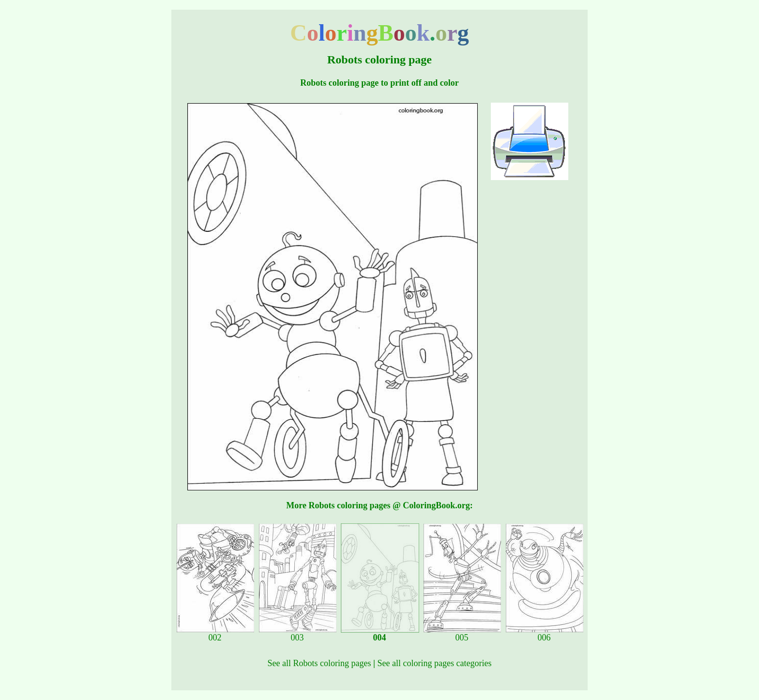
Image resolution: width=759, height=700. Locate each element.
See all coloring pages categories (435, 663)
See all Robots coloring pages (319, 663)
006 (545, 634)
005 (462, 634)
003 (298, 634)
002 (215, 634)
